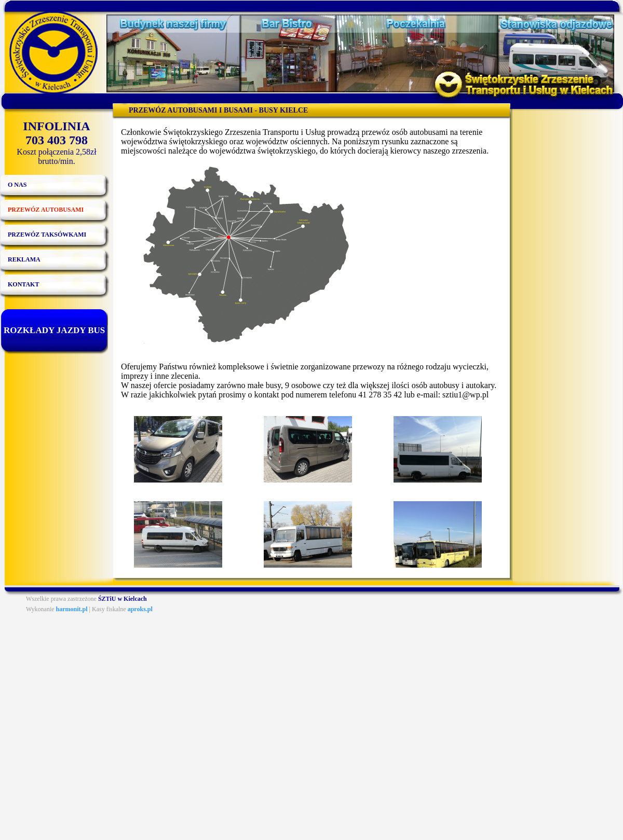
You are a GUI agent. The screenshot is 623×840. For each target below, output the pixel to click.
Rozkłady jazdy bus (54, 330)
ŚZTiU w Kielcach (123, 599)
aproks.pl (140, 609)
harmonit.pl (72, 609)
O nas (17, 185)
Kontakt (23, 284)
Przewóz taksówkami (47, 235)
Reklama (24, 259)
